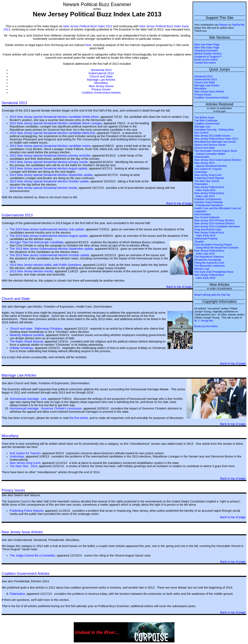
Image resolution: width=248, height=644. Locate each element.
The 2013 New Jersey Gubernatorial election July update (47, 229)
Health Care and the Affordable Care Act (218, 208)
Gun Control (201, 133)
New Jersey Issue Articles (209, 91)
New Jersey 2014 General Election (215, 223)
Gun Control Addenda (207, 217)
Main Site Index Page (207, 47)
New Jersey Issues (101, 86)
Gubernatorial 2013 (206, 79)
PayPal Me (238, 25)
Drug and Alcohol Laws (208, 229)
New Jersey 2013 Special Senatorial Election (211, 164)
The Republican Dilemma (209, 257)
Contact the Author (205, 63)
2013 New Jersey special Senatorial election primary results (49, 162)
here (88, 45)
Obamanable (202, 157)
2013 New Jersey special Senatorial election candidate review (50, 146)
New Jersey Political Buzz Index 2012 (216, 139)
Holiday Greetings (21, 348)
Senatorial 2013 (204, 76)
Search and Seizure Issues (210, 145)
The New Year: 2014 (23, 466)
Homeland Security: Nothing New (214, 130)
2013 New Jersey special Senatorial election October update (49, 181)
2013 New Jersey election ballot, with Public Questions (45, 265)
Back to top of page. (180, 203)
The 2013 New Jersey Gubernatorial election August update (49, 236)
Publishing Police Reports (209, 178)
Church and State (205, 82)
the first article (79, 418)
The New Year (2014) (207, 181)
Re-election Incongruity (208, 260)
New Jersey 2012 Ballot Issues (212, 136)
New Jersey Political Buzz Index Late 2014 (209, 252)
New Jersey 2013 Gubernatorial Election (218, 160)
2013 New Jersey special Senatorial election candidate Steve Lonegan (56, 123)
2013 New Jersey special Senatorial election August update (48, 168)
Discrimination (203, 214)
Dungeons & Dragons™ (208, 57)
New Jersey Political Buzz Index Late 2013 (209, 195)
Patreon (223, 25)
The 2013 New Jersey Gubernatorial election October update (49, 255)
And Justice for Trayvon (208, 169)
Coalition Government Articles (212, 98)
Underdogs (201, 172)
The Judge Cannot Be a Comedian (32, 555)
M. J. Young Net (204, 321)
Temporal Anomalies (206, 51)
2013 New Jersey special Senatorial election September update (51, 175)
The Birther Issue (204, 117)
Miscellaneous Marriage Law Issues (215, 142)
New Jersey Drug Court (208, 175)
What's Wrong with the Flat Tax (212, 295)
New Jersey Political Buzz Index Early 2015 (209, 276)
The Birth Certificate (206, 121)
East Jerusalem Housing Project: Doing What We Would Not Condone (216, 246)
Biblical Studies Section (208, 54)
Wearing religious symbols (27, 335)
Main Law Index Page (207, 44)
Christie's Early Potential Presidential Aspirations (209, 204)
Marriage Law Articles (207, 85)
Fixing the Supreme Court (209, 263)
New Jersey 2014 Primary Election (214, 220)
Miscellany (201, 88)
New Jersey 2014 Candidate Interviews (217, 226)
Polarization (201, 184)
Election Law (202, 269)
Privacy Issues (203, 94)
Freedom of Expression (208, 199)
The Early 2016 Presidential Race (214, 272)
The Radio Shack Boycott (26, 341)
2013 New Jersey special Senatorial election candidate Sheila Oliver (54, 117)
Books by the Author (206, 60)
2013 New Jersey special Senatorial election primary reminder (50, 156)
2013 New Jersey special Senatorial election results (43, 188)
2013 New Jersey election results (31, 271)
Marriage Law (202, 127)
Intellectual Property (206, 238)
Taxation (199, 242)
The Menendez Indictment (210, 266)
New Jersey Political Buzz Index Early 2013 (209, 189)
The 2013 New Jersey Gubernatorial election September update (51, 249)
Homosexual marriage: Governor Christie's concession (46, 408)
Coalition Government (207, 124)
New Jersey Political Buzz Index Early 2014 (209, 234)
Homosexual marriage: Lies (28, 399)
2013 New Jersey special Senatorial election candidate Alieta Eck (52, 133)
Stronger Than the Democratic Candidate (37, 242)
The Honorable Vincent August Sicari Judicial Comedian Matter (216, 152)
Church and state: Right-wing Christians (36, 329)
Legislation (201, 211)
